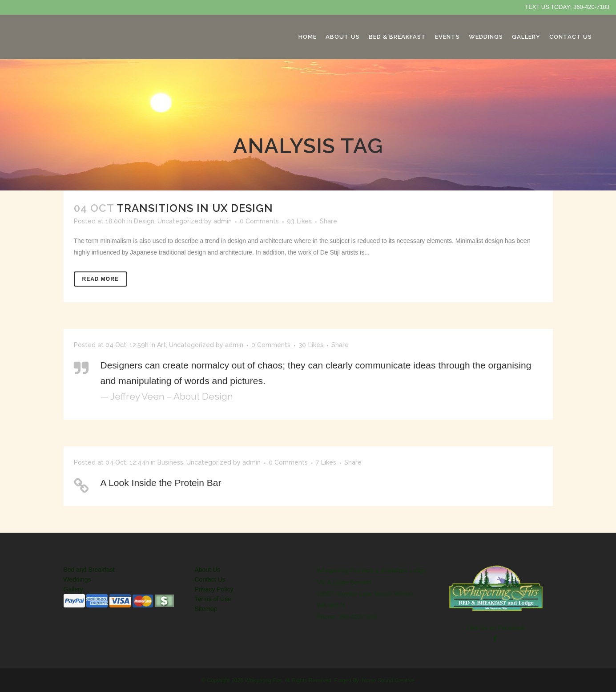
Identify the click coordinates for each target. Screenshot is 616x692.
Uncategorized (180, 221)
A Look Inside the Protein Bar (161, 483)
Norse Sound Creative (388, 680)
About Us (208, 570)
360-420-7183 (591, 7)
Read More (101, 279)
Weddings (77, 579)
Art (161, 345)
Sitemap (206, 609)
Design (144, 221)
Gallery (73, 589)
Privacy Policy (214, 589)
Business (170, 462)
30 (311, 345)
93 (299, 221)
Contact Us (210, 579)
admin (223, 221)
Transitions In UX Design (195, 208)
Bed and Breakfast (89, 570)
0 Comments (259, 221)
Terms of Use (213, 599)
